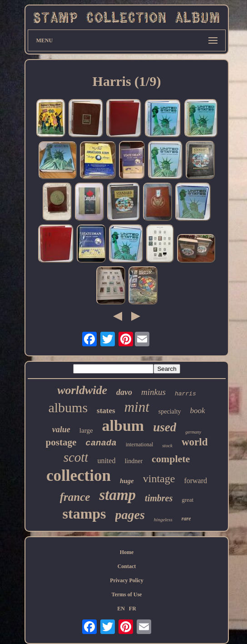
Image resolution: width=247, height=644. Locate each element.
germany (193, 432)
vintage (159, 479)
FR (133, 609)
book (198, 411)
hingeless (163, 519)
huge (127, 481)
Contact (127, 566)
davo (124, 392)
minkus (153, 392)
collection (79, 476)
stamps (84, 514)
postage (61, 442)
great (188, 500)
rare (186, 519)
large (86, 430)
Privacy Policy (127, 580)
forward (195, 481)
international (140, 444)
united (106, 461)
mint (137, 407)
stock (167, 445)
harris (185, 394)
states (106, 411)
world (195, 442)
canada (101, 443)
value (61, 429)
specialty (170, 412)
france (75, 497)
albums (68, 407)
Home (127, 552)
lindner (133, 461)
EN (121, 609)
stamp (117, 495)
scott (76, 457)
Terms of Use (127, 594)
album (123, 426)
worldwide (82, 390)
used (165, 427)
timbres (159, 498)
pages (130, 515)
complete (171, 459)
